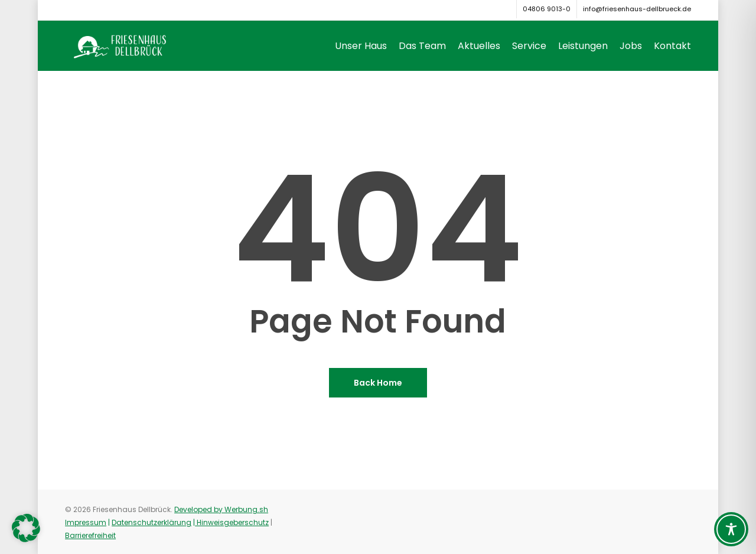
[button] (26, 528)
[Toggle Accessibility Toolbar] (731, 529)
